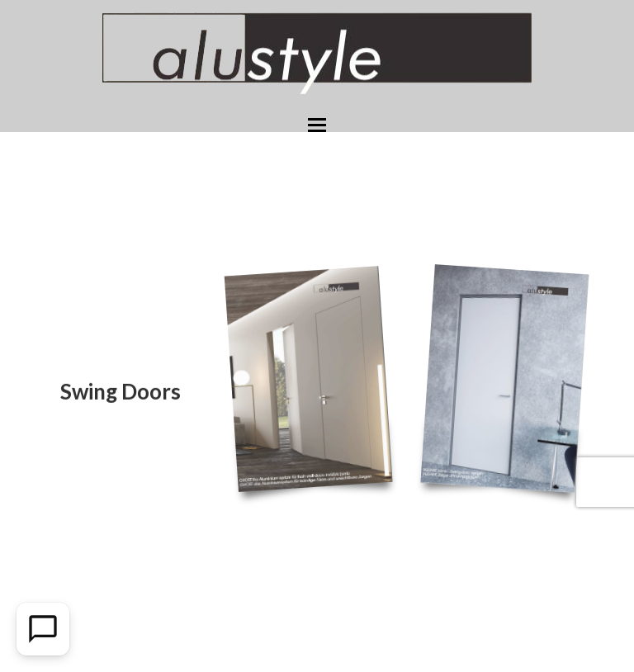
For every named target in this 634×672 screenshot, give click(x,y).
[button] (317, 125)
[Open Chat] (43, 629)
